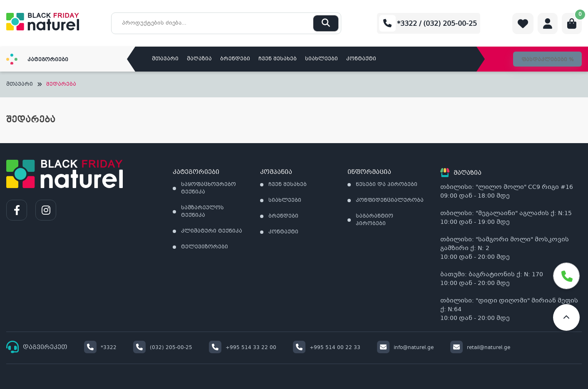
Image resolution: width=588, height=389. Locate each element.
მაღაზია (199, 59)
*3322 (100, 348)
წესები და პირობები (387, 185)
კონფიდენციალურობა (390, 201)
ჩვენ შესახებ (278, 59)
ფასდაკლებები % (547, 60)
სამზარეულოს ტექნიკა (202, 212)
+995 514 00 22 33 (327, 348)
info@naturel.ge (405, 348)
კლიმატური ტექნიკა (212, 231)
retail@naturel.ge (480, 348)
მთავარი (165, 59)
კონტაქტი (361, 59)
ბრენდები (235, 59)
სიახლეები (321, 59)
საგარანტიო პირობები (375, 220)
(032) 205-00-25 (163, 348)
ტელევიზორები (205, 247)
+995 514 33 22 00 (243, 348)
